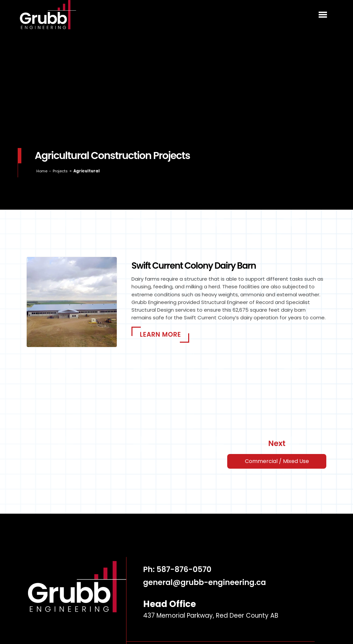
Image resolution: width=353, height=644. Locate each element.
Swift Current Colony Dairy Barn (194, 265)
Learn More (160, 334)
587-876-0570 (184, 569)
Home (42, 171)
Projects (60, 171)
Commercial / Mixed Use (277, 461)
